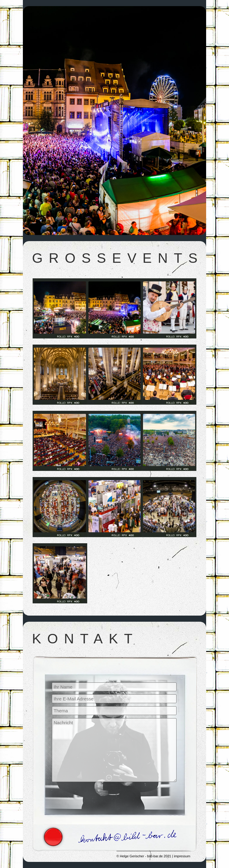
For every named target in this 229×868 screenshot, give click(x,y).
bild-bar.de (155, 856)
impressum (182, 856)
